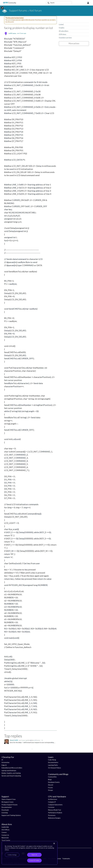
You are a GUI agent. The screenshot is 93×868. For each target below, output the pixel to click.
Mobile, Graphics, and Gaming (11, 773)
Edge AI (4, 765)
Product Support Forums (10, 805)
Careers (4, 832)
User (88, 3)
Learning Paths (53, 765)
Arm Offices (5, 830)
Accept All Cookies (34, 860)
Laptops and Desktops (9, 770)
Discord (51, 785)
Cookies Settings (12, 855)
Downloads (5, 810)
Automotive (5, 762)
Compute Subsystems (55, 805)
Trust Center (6, 840)
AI (2, 760)
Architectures (53, 799)
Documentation (53, 762)
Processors (52, 815)
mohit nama (12, 33)
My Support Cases (8, 802)
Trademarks (66, 859)
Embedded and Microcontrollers (12, 768)
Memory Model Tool (54, 810)
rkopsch (12, 740)
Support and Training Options (11, 815)
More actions (74, 43)
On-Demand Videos (54, 768)
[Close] (54, 843)
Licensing (5, 813)
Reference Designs (54, 818)
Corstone (51, 807)
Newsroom (5, 838)
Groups (50, 790)
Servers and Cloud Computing (11, 776)
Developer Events (54, 782)
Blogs (50, 779)
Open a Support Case (9, 799)
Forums (50, 788)
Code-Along (52, 760)
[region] (30, 853)
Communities (52, 777)
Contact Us (5, 835)
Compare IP (52, 802)
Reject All (34, 855)
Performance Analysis (55, 813)
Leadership (5, 827)
